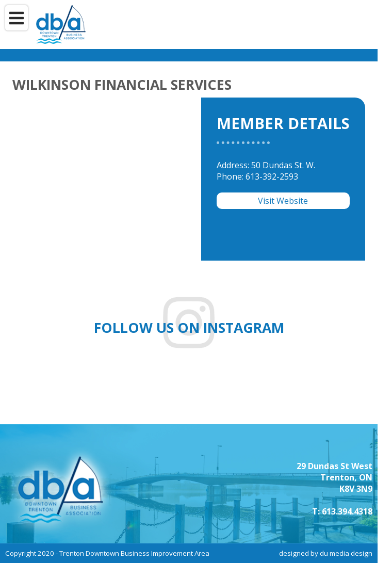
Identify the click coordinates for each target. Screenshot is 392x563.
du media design (346, 553)
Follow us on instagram (189, 328)
